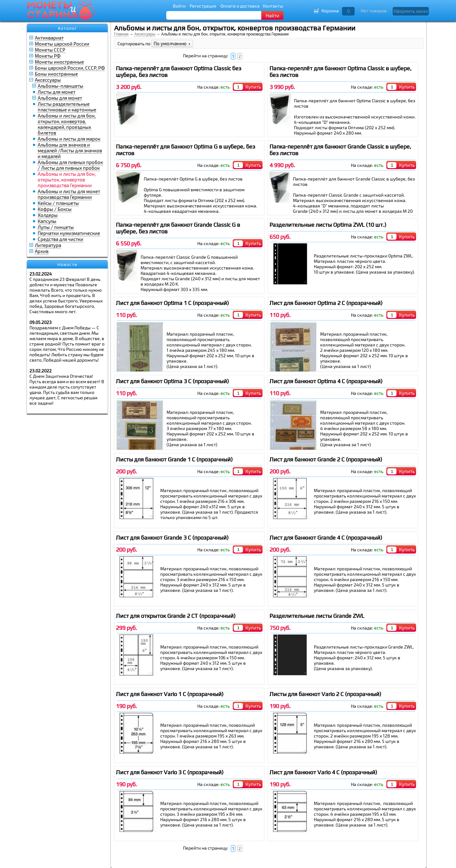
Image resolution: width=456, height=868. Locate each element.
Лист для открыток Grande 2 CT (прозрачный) (176, 616)
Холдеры (48, 215)
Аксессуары (48, 80)
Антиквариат (49, 38)
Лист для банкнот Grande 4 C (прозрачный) (326, 538)
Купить (253, 87)
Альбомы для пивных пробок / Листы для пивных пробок (70, 165)
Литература (48, 245)
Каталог (67, 28)
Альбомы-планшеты (60, 86)
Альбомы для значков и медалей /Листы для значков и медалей (70, 150)
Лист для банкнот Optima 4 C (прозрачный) (326, 381)
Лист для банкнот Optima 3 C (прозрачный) (172, 381)
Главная (121, 34)
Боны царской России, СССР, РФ (70, 68)
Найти (272, 16)
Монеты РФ (48, 56)
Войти (179, 6)
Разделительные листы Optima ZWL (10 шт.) (328, 225)
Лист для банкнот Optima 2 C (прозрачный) (326, 303)
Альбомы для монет (60, 98)
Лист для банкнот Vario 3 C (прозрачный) (170, 772)
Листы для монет (57, 92)
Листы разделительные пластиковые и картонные (67, 107)
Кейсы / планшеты (58, 203)
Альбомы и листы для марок (69, 139)
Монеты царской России (62, 44)
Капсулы (47, 221)
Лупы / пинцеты (56, 227)
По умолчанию (172, 43)
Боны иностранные (56, 74)
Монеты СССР (50, 50)
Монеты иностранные (59, 62)
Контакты (273, 6)
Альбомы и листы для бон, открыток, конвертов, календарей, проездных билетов (67, 124)
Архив (42, 251)
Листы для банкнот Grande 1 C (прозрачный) (174, 459)
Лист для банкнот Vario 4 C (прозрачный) (323, 772)
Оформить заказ (411, 11)
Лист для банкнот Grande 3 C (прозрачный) (172, 538)
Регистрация (203, 6)
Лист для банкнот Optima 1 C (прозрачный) (172, 303)
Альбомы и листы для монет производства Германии (69, 194)
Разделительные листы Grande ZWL (317, 616)
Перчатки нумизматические (69, 233)
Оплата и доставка (240, 6)
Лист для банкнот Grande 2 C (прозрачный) (326, 459)
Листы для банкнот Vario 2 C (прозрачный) (325, 694)
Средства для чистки (60, 239)
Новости (67, 264)
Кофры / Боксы (55, 209)
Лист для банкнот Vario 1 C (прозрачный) (170, 694)
